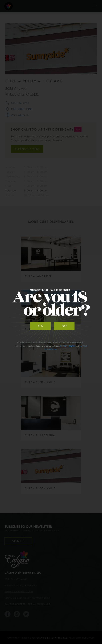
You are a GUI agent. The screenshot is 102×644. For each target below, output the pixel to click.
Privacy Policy (67, 346)
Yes (40, 326)
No (64, 326)
